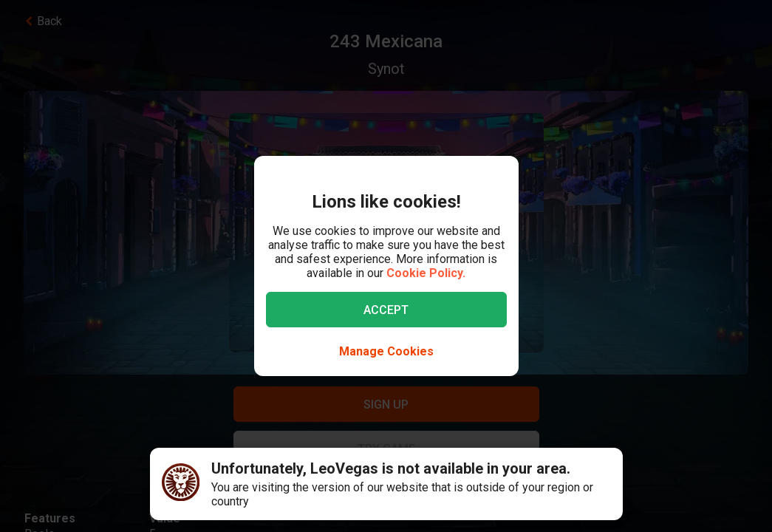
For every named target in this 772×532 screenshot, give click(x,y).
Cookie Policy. (426, 273)
